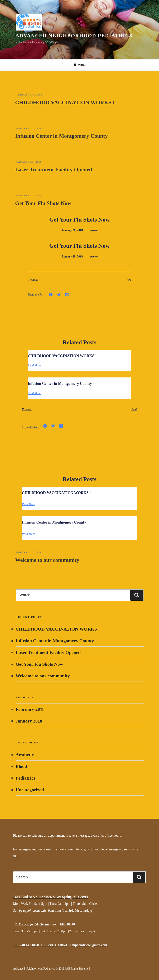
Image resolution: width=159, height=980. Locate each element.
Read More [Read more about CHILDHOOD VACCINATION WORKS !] (34, 366)
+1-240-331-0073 (54, 945)
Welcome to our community (47, 560)
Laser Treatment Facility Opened (54, 170)
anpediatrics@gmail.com (89, 945)
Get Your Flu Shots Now (43, 203)
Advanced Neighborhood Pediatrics (74, 36)
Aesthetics (26, 755)
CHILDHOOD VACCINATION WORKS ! (65, 103)
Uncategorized (30, 790)
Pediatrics (25, 778)
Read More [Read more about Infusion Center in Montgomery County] (34, 393)
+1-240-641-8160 (26, 945)
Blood (21, 766)
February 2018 (30, 709)
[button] (51, 295)
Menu (80, 65)
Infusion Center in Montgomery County (62, 136)
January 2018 (29, 721)
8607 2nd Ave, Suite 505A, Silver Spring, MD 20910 (51, 897)
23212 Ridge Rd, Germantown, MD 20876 (44, 924)
